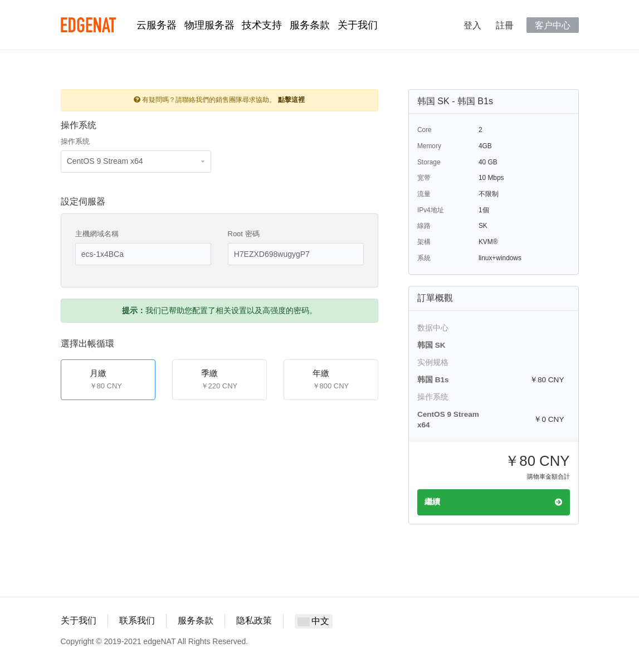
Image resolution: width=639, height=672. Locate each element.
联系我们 (137, 620)
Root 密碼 (244, 234)
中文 (314, 621)
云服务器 (157, 25)
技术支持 (262, 25)
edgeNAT (89, 25)
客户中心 (553, 25)
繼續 (494, 502)
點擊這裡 (291, 100)
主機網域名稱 (97, 234)
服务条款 (310, 25)
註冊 (505, 25)
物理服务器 (209, 25)
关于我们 (358, 25)
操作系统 (75, 141)
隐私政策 (254, 620)
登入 (472, 25)
